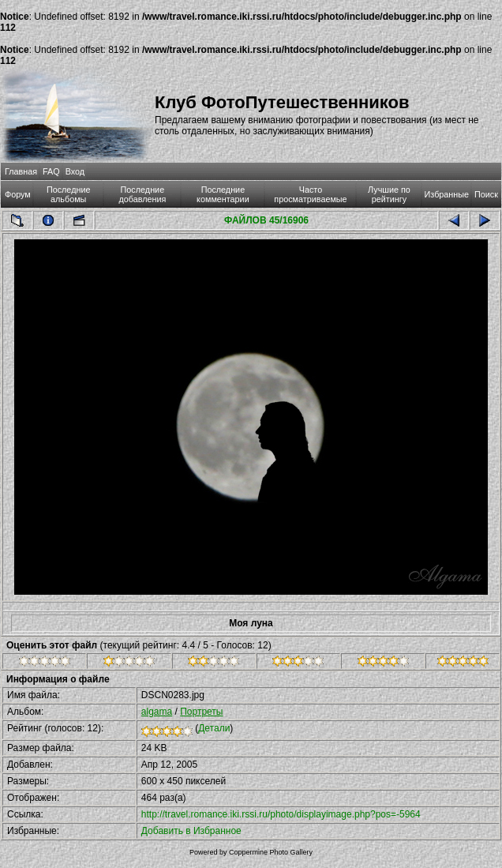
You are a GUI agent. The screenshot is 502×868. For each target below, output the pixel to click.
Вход (75, 171)
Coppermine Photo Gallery (271, 852)
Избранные (447, 194)
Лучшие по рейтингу (389, 194)
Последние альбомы (69, 194)
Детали (214, 728)
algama (157, 712)
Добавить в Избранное (191, 831)
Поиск (486, 194)
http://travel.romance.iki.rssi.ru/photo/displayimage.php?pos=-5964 (281, 814)
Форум (18, 194)
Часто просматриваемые (310, 194)
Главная (21, 171)
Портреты (201, 712)
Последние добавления (142, 194)
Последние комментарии (223, 194)
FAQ (51, 171)
